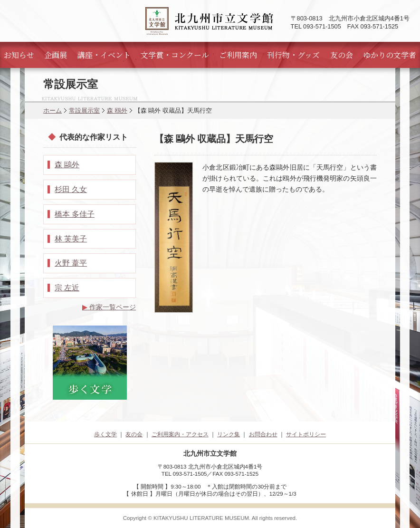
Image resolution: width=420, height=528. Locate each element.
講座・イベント (104, 55)
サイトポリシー (306, 434)
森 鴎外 (117, 110)
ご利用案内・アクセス (180, 434)
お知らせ (19, 55)
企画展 (56, 55)
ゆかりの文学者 (390, 55)
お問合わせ (263, 434)
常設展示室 (84, 110)
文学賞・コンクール (175, 55)
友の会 (342, 55)
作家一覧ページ (109, 307)
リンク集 (229, 434)
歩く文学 (105, 434)
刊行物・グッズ (293, 55)
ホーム (52, 110)
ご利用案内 (238, 55)
